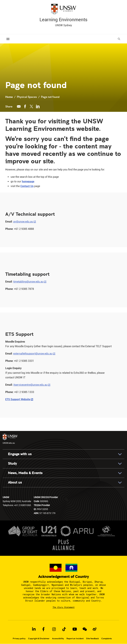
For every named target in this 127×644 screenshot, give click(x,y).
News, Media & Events (25, 473)
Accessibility (58, 639)
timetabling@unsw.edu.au (28, 282)
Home (9, 97)
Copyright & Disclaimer (39, 639)
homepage (28, 181)
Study (12, 464)
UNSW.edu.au (10, 439)
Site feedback (92, 639)
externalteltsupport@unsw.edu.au (33, 354)
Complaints (107, 639)
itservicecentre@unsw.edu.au (30, 385)
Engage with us (20, 454)
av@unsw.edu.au (23, 222)
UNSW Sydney (63, 25)
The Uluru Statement (64, 607)
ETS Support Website (18, 399)
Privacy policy (19, 639)
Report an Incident (75, 639)
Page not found (50, 97)
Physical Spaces (27, 97)
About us (15, 482)
